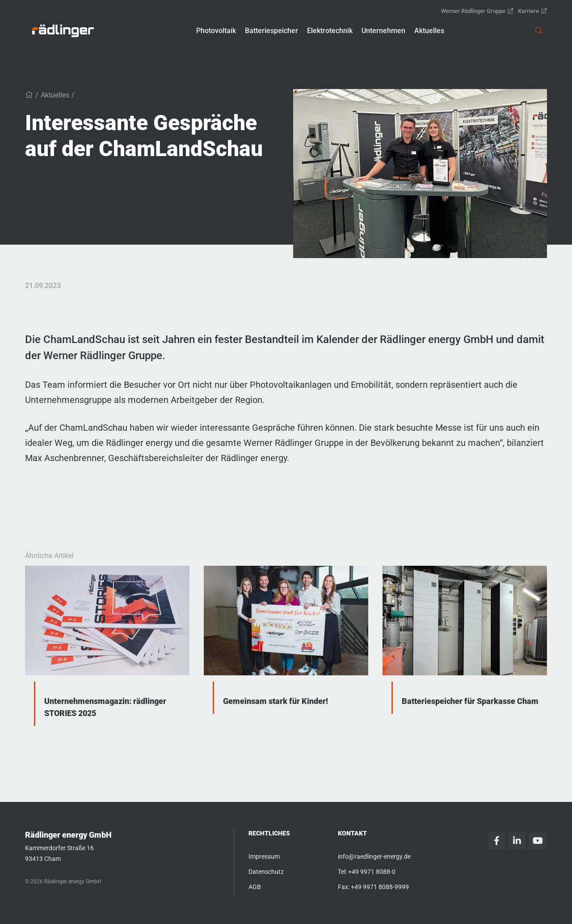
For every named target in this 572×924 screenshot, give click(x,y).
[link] (63, 31)
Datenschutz (266, 872)
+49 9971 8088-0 (372, 872)
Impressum (264, 856)
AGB (255, 887)
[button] (216, 31)
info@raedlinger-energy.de (374, 856)
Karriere (532, 11)
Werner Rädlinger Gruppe (477, 11)
